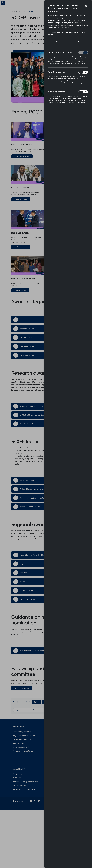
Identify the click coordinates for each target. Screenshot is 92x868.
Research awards (21, 199)
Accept (58, 41)
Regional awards (21, 247)
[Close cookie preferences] (86, 6)
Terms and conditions (22, 739)
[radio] (36, 702)
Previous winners (20, 290)
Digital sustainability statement (26, 736)
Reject (79, 41)
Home (13, 12)
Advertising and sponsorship (25, 789)
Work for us (18, 778)
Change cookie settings (23, 751)
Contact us (18, 774)
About (20, 12)
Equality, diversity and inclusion (26, 782)
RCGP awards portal (22, 156)
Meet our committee (22, 688)
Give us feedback (20, 785)
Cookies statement (21, 747)
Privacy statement (21, 743)
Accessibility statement (23, 732)
